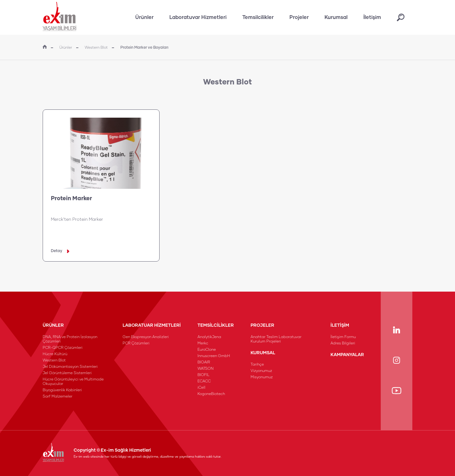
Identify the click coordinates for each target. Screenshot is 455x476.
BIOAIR (204, 362)
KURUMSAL (263, 353)
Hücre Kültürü (55, 354)
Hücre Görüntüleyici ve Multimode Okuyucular (73, 382)
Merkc (203, 343)
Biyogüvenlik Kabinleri (62, 390)
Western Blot (96, 48)
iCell (201, 388)
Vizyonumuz (261, 371)
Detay (60, 251)
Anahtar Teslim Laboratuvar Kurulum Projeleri (276, 339)
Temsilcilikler (258, 17)
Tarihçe (257, 365)
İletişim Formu (343, 337)
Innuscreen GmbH (214, 356)
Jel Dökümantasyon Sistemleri (70, 367)
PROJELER (262, 325)
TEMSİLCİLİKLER (216, 325)
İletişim (372, 17)
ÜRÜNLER (53, 325)
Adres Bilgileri (343, 343)
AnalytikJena (209, 337)
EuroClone (207, 350)
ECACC (204, 381)
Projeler (299, 17)
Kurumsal (336, 17)
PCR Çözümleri (136, 343)
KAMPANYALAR (347, 355)
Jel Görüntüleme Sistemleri (67, 373)
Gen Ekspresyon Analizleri (146, 337)
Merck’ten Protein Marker (77, 219)
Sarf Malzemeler (58, 397)
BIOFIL (203, 375)
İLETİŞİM (340, 325)
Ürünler (144, 17)
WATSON (206, 369)
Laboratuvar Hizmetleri (198, 17)
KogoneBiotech (211, 394)
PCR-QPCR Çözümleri (63, 348)
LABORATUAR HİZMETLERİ (152, 325)
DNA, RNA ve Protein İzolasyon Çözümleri (70, 339)
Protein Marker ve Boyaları (144, 48)
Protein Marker (71, 199)
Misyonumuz (262, 377)
